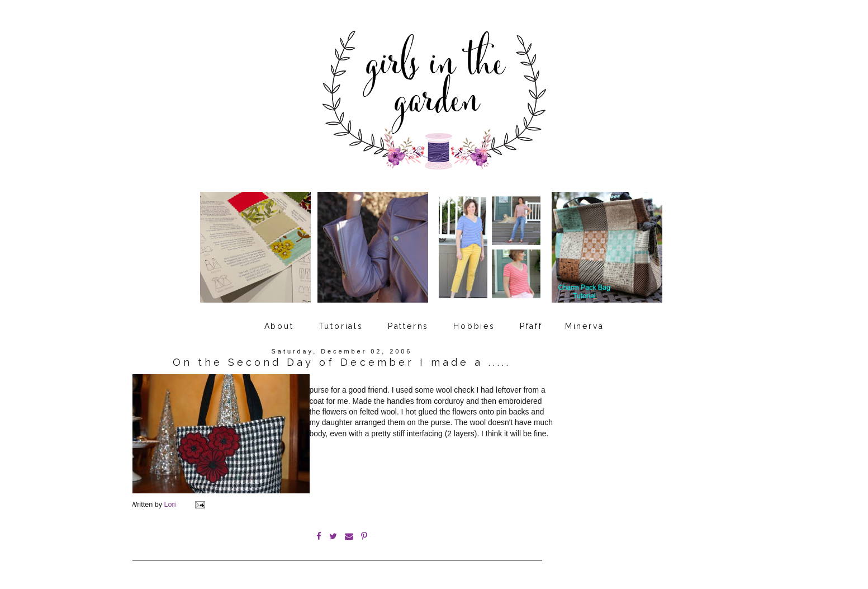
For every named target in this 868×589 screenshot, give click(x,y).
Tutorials (341, 326)
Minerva (585, 326)
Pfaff (531, 326)
